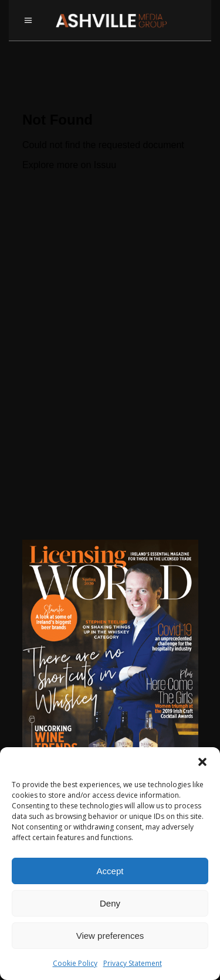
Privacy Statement (133, 963)
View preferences (110, 936)
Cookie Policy (75, 963)
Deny (110, 903)
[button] (202, 762)
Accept (110, 871)
